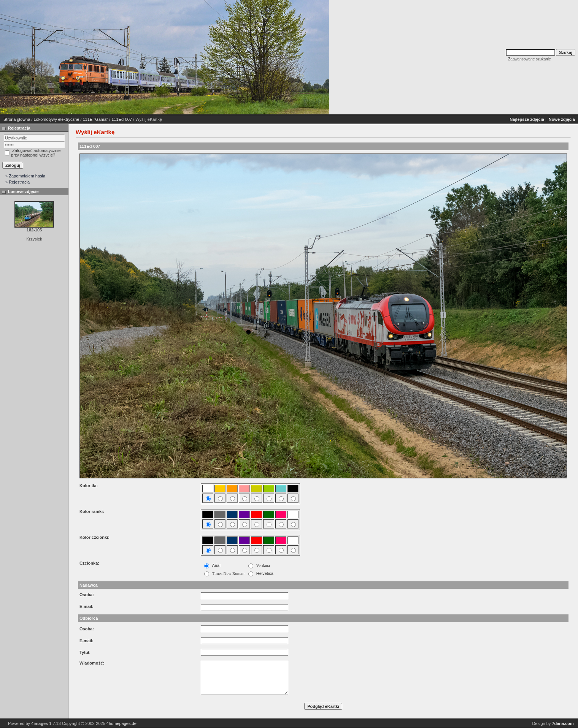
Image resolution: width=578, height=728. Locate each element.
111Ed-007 (122, 119)
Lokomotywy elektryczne (57, 119)
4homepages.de (121, 723)
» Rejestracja (17, 182)
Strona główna (17, 119)
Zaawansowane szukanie (529, 59)
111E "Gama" (96, 119)
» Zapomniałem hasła (25, 176)
